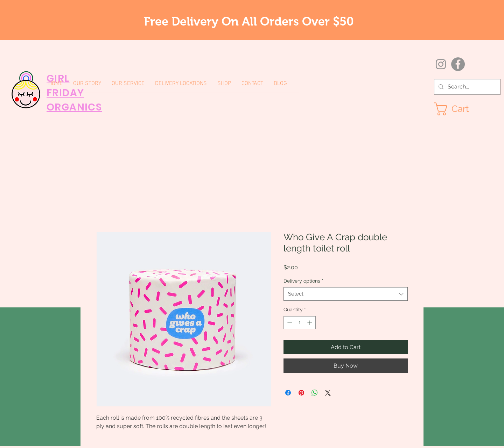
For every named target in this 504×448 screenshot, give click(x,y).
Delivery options (303, 281)
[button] (459, 109)
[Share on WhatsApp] (315, 393)
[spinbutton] (300, 323)
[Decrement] (289, 323)
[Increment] (310, 323)
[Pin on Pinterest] (301, 393)
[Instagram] (441, 64)
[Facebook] (458, 64)
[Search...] (467, 87)
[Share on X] (328, 393)
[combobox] (346, 294)
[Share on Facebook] (288, 393)
